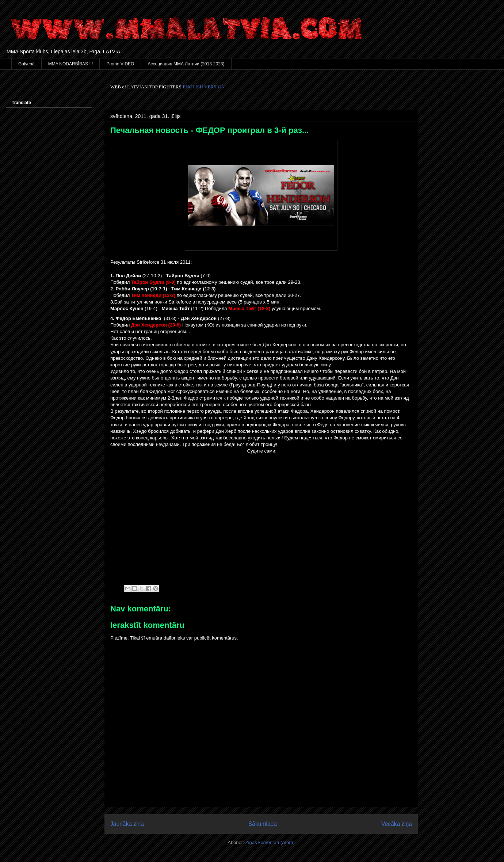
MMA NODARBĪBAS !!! (71, 64)
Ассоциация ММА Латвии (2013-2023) (186, 64)
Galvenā (26, 64)
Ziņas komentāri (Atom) (270, 842)
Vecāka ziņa (397, 824)
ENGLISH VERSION (204, 87)
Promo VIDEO (120, 64)
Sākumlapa (263, 824)
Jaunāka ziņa (127, 824)
